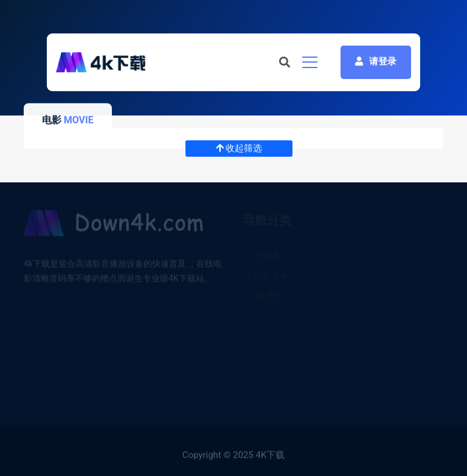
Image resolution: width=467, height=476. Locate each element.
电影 (52, 120)
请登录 (376, 61)
